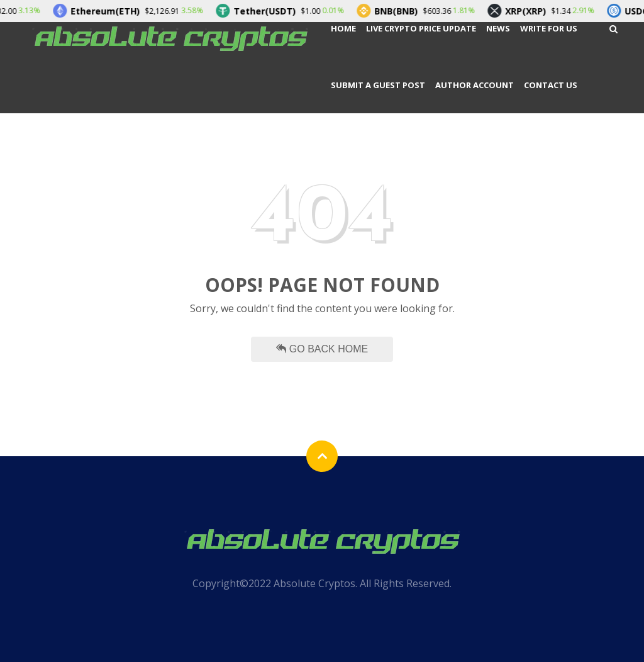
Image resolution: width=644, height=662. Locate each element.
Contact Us (551, 85)
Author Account (475, 85)
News (498, 28)
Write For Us (549, 28)
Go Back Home (322, 349)
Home (343, 28)
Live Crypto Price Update (421, 28)
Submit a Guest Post (378, 85)
